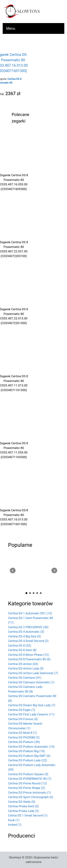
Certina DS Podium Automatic (31, 747)
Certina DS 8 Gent (22, 650)
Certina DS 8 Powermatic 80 (29, 659)
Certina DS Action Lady (26, 668)
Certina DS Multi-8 (23, 733)
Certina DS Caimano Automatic (31, 682)
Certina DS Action (23, 664)
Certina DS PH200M (24, 737)
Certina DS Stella (22, 802)
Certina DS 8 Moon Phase (28, 655)
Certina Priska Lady (23, 811)
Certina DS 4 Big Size (24, 636)
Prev (13, 571)
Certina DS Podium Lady (28, 760)
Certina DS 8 (20, 646)
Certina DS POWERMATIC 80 (30, 779)
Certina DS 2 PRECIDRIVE (28, 627)
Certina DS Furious (23, 719)
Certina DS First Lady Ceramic (31, 714)
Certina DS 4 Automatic (26, 632)
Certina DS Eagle (22, 710)
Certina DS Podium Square (28, 774)
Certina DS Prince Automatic (29, 793)
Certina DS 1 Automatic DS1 (30, 613)
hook (14, 820)
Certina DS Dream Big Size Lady (32, 705)
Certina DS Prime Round (27, 783)
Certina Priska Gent (23, 806)
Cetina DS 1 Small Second (28, 815)
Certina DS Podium (24, 742)
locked (15, 825)
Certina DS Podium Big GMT (29, 756)
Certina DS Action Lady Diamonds (33, 673)
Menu (11, 28)
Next (54, 571)
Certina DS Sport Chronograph (31, 797)
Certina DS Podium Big (26, 751)
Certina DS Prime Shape (26, 788)
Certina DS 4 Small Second (28, 641)
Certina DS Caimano (25, 678)
